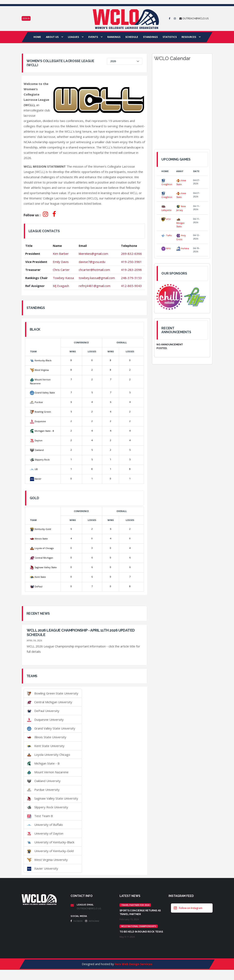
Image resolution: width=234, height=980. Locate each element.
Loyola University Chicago (49, 755)
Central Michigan (42, 558)
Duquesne (38, 421)
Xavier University (43, 868)
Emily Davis (61, 262)
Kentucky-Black (41, 360)
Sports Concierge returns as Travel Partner (140, 912)
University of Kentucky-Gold (50, 851)
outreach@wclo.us (89, 908)
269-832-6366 (131, 254)
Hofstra (183, 248)
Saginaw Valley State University (53, 798)
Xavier (36, 479)
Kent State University (46, 746)
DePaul (36, 586)
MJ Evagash (61, 286)
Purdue (36, 402)
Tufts (166, 235)
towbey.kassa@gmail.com (97, 278)
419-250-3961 (131, 262)
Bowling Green (40, 412)
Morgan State (180, 223)
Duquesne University (45, 720)
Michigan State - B (42, 431)
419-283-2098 (131, 270)
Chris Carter (61, 270)
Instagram (92, 921)
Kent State (38, 577)
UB (34, 469)
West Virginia (39, 370)
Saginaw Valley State (43, 567)
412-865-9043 (131, 286)
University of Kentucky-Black (51, 842)
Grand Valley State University (51, 728)
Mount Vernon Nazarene (48, 772)
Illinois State (39, 539)
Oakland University (44, 781)
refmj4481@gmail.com (95, 286)
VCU (166, 219)
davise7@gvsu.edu (92, 262)
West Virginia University (47, 860)
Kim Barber (61, 254)
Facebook (77, 921)
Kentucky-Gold (40, 529)
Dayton (36, 440)
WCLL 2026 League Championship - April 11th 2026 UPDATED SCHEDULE (81, 632)
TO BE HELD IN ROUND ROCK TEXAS (141, 932)
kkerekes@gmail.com (93, 254)
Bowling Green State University (53, 693)
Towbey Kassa (63, 278)
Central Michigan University (50, 702)
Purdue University (43, 790)
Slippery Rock (40, 460)
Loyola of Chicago (42, 548)
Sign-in (26, 18)
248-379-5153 (131, 278)
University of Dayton (45, 833)
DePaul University (43, 711)
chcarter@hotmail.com (94, 270)
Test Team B (40, 816)
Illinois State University (47, 737)
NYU (166, 248)
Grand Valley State (42, 393)
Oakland (37, 450)
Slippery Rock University (48, 807)
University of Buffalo (45, 825)
